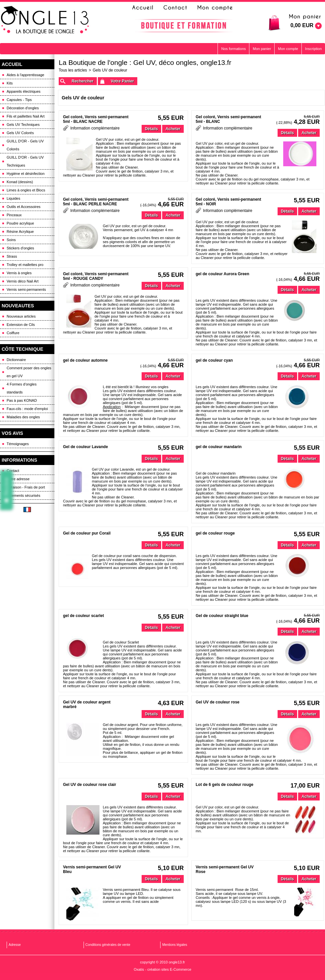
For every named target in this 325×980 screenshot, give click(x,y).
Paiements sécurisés (24, 495)
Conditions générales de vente (108, 945)
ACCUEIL (12, 64)
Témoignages (18, 444)
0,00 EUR (302, 25)
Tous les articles (73, 70)
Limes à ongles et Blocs (26, 190)
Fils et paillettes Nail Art (26, 116)
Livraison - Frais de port (26, 487)
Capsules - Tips (19, 100)
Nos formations (233, 49)
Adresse (15, 945)
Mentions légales (175, 945)
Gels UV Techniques (23, 125)
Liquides (13, 198)
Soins (11, 240)
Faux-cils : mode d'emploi (27, 409)
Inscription (313, 49)
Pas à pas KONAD (22, 400)
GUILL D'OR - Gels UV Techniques (25, 161)
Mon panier (262, 49)
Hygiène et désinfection (26, 174)
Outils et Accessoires (24, 207)
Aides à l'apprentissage (25, 75)
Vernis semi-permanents (26, 289)
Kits (10, 83)
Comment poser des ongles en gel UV (29, 372)
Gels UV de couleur (110, 70)
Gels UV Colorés (20, 133)
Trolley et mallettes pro (25, 265)
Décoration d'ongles (23, 108)
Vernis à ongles (19, 273)
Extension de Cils (21, 325)
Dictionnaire (16, 360)
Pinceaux (14, 215)
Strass (12, 256)
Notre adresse (18, 479)
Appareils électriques (24, 91)
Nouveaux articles (21, 316)
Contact (13, 471)
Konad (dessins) (20, 182)
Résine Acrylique (20, 232)
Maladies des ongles (23, 417)
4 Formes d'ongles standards (22, 388)
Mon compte (288, 49)
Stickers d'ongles (20, 248)
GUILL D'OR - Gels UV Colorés (25, 145)
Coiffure (13, 333)
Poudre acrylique (20, 223)
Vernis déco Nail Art (23, 281)
